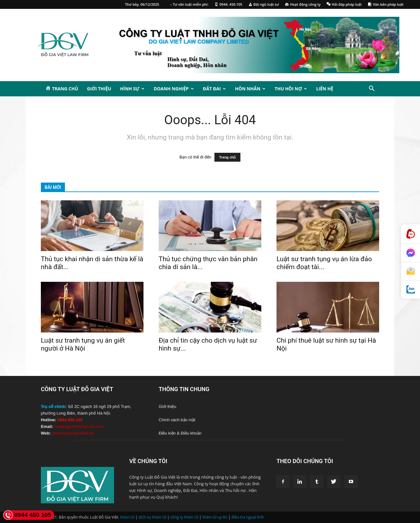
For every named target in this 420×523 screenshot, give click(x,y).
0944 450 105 (27, 515)
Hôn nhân (250, 89)
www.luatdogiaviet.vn (73, 433)
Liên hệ (325, 89)
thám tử (127, 517)
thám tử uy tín (215, 517)
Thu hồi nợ (291, 89)
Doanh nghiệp (174, 89)
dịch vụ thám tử (152, 517)
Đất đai (214, 89)
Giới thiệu (99, 89)
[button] (372, 89)
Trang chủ (228, 157)
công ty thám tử (184, 517)
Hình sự (132, 89)
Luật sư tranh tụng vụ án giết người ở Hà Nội (83, 344)
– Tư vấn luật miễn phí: (189, 4)
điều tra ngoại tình (248, 517)
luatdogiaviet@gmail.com (79, 426)
